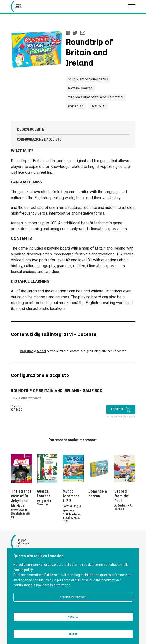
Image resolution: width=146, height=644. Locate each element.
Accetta (73, 617)
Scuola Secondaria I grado (88, 79)
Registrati (27, 351)
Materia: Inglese (80, 88)
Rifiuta (73, 634)
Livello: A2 (76, 106)
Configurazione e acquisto (39, 139)
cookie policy (23, 570)
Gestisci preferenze (73, 597)
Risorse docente (30, 129)
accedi (41, 351)
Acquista (121, 409)
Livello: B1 (98, 106)
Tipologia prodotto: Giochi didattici (96, 97)
